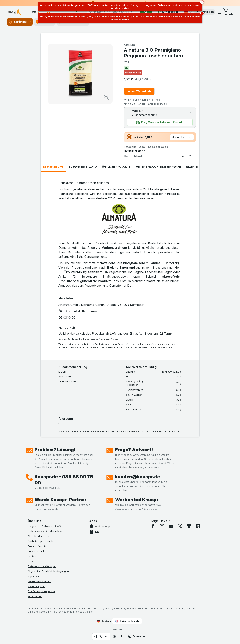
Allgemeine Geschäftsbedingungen (48, 571)
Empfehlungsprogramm (41, 591)
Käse (141, 147)
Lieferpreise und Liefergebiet (45, 531)
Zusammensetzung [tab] (83, 167)
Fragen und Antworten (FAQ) (45, 526)
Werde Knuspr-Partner (61, 500)
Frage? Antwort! (134, 450)
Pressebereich (36, 551)
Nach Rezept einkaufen (41, 541)
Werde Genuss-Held (39, 581)
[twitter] (180, 526)
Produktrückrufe (37, 546)
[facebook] (153, 526)
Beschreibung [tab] (53, 167)
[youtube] (171, 526)
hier (91, 612)
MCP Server (35, 596)
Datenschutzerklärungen (42, 566)
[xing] (198, 526)
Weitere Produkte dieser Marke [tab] (158, 167)
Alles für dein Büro (39, 536)
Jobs (31, 561)
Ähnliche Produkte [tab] (116, 167)
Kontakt (32, 556)
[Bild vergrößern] (107, 98)
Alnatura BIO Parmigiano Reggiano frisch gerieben (153, 53)
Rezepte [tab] (192, 167)
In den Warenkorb (139, 91)
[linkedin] (189, 526)
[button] (205, 12)
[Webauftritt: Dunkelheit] (137, 636)
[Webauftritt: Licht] (118, 636)
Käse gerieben (158, 147)
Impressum (34, 576)
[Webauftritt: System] (101, 636)
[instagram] (162, 526)
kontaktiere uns (153, 344)
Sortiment (20, 22)
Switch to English (127, 621)
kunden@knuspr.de (138, 477)
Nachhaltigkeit (36, 586)
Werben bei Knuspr (137, 500)
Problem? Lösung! (55, 450)
